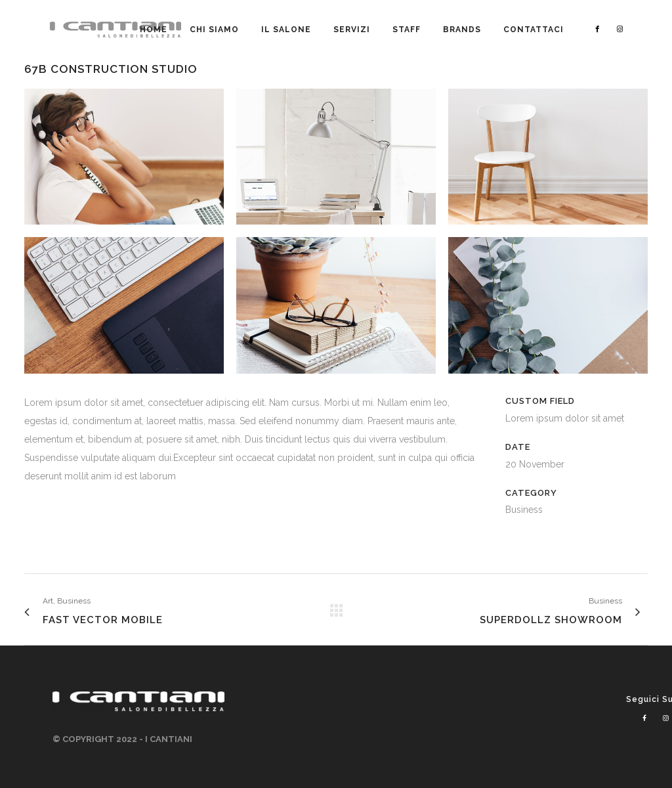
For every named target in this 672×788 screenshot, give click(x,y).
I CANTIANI (169, 739)
